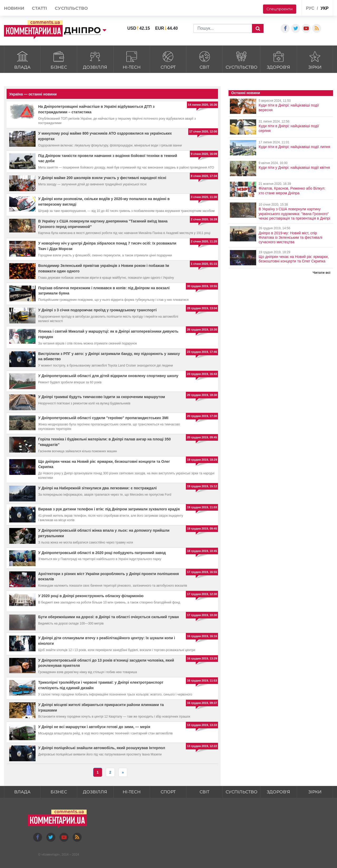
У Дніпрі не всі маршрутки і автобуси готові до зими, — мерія (94, 727)
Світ (204, 60)
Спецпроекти (280, 9)
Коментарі (51, 855)
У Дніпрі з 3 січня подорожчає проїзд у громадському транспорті (97, 310)
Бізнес (59, 60)
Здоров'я (278, 60)
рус (310, 8)
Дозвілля (95, 60)
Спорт (168, 60)
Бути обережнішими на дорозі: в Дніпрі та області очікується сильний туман (108, 617)
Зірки (315, 60)
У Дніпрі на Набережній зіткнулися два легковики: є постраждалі (97, 488)
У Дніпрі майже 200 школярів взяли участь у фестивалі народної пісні (102, 178)
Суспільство (241, 60)
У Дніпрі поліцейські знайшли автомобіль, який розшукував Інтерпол (102, 748)
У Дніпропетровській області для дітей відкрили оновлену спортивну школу (108, 376)
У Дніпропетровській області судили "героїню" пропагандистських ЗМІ (103, 418)
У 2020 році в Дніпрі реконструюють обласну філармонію (91, 596)
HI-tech (132, 60)
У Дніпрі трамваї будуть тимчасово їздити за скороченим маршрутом (102, 397)
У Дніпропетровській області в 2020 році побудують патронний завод (102, 553)
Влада (22, 60)
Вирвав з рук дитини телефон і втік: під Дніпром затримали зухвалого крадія (109, 509)
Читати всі (322, 273)
